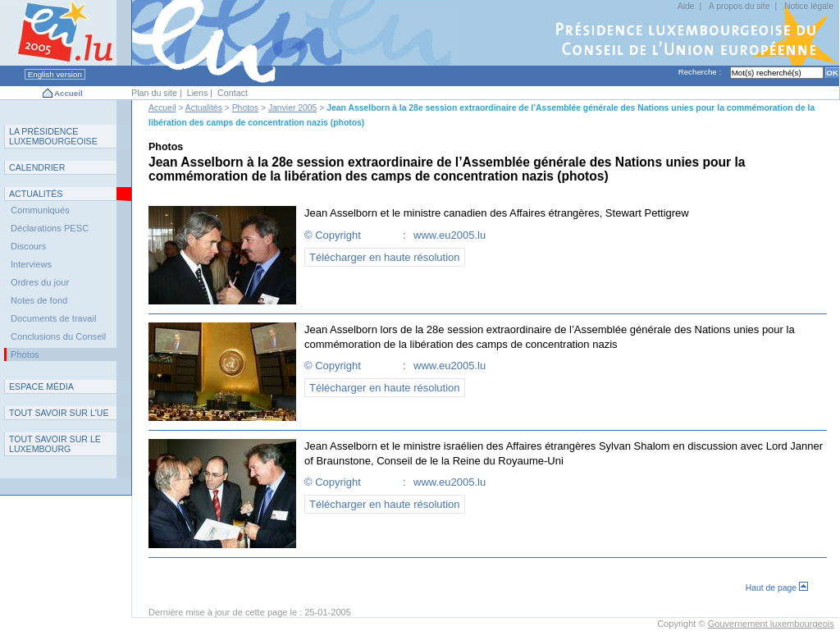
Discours (28, 246)
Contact (233, 93)
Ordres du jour (40, 282)
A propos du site (740, 6)
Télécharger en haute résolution (385, 257)
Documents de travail (54, 318)
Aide (686, 6)
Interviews (31, 264)
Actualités (204, 108)
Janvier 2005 (293, 108)
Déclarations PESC (50, 228)
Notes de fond (39, 300)
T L (55, 444)
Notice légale (809, 6)
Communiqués (40, 210)
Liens (198, 93)
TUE (59, 413)
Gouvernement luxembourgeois (771, 624)
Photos (245, 108)
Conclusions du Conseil (58, 336)
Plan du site (154, 93)
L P (53, 136)
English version (55, 74)
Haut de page (777, 588)
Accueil (68, 93)
